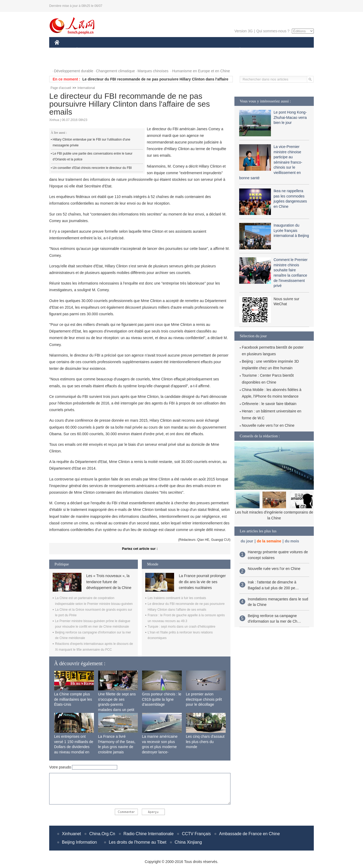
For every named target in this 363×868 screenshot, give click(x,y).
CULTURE (180, 50)
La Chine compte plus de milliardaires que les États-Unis (73, 699)
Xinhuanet (71, 834)
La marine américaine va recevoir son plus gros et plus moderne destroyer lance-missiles (160, 747)
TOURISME (281, 50)
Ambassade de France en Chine (249, 834)
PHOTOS (65, 60)
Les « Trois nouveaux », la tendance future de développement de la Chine (109, 582)
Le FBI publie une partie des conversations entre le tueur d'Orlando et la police (93, 156)
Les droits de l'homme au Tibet (137, 842)
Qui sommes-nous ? (273, 31)
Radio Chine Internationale (149, 834)
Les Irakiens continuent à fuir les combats (177, 598)
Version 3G (244, 31)
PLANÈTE (237, 50)
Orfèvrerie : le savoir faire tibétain (269, 404)
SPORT (258, 50)
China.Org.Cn (102, 834)
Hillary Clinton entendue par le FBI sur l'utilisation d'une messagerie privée (91, 142)
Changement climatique (115, 71)
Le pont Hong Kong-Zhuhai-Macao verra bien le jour (290, 117)
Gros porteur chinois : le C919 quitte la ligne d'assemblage (162, 699)
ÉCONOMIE (87, 50)
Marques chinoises (153, 71)
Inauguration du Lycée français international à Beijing (291, 230)
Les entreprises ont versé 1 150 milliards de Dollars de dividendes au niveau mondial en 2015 (74, 747)
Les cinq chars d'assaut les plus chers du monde (205, 742)
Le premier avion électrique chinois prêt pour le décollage (204, 699)
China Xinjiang (188, 842)
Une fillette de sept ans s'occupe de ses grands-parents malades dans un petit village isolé (117, 704)
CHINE (64, 50)
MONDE (111, 50)
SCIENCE (156, 50)
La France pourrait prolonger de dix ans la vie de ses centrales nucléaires (202, 582)
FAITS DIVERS (209, 50)
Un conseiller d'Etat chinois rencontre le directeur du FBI (92, 168)
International (86, 88)
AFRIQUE (133, 50)
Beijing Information (80, 842)
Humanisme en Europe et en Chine (201, 71)
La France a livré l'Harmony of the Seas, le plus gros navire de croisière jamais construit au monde (117, 747)
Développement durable (74, 71)
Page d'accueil (61, 88)
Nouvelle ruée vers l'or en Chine (268, 425)
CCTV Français (196, 834)
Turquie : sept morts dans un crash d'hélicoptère (181, 627)
